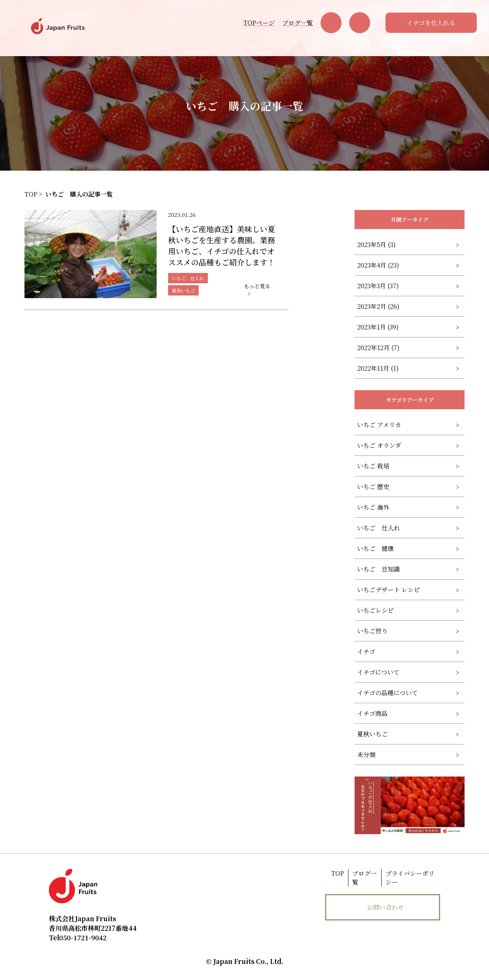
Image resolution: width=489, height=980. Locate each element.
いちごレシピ (376, 610)
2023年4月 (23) (378, 265)
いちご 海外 (373, 507)
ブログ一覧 (298, 23)
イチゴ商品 (372, 713)
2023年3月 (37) (378, 286)
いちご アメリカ (379, 425)
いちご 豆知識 (379, 569)
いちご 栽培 (373, 466)
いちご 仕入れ (379, 528)
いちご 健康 (376, 548)
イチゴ (366, 651)
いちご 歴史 (373, 487)
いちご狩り (372, 631)
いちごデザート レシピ (389, 590)
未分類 (366, 755)
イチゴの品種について (388, 693)
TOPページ (259, 23)
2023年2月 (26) (378, 306)
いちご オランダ (379, 445)
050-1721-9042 (78, 937)
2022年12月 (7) (378, 348)
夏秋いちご (372, 734)
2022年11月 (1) (378, 368)
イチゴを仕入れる (431, 23)
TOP (338, 873)
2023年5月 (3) (376, 245)
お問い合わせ (385, 907)
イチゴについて (378, 672)
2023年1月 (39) (378, 327)
